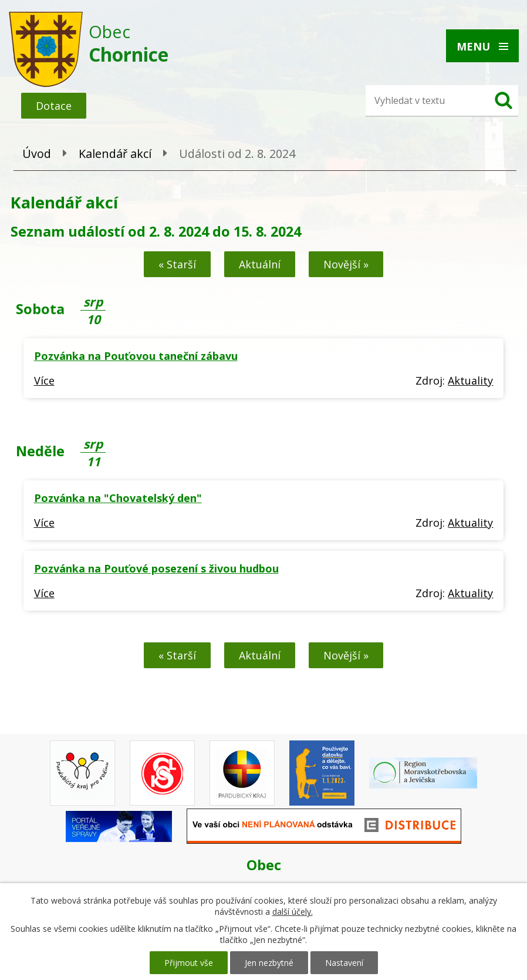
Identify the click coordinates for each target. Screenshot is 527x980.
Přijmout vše (189, 963)
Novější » (346, 264)
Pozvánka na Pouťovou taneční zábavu (136, 356)
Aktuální (260, 264)
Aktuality (470, 380)
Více (44, 380)
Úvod (37, 154)
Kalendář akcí (115, 154)
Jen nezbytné (269, 963)
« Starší (177, 264)
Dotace (54, 106)
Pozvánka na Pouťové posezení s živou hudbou (156, 568)
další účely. (293, 912)
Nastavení (344, 963)
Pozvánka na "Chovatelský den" (118, 498)
